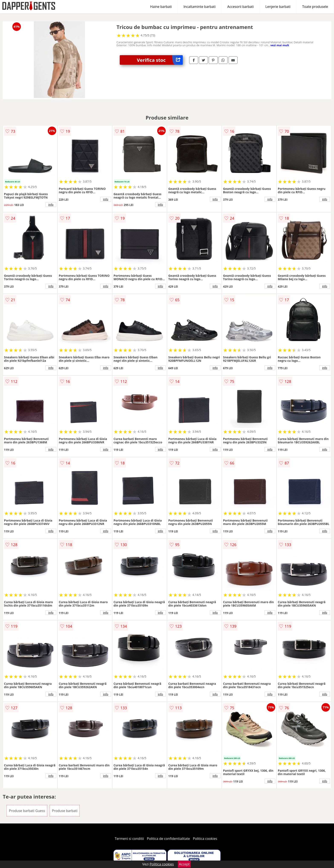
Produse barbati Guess (27, 811)
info (51, 205)
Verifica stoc (160, 60)
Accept (184, 864)
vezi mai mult (280, 45)
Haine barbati (161, 7)
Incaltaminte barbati (199, 7)
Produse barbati (65, 811)
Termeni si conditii (129, 839)
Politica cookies (205, 839)
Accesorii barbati (240, 7)
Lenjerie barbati (278, 7)
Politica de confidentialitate (168, 839)
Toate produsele (315, 7)
